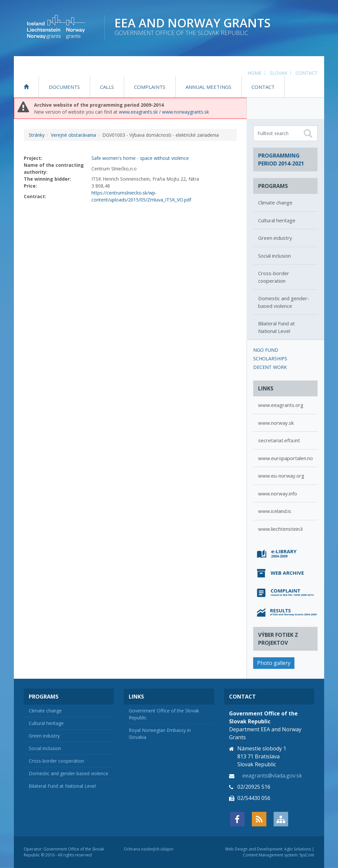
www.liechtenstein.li (280, 529)
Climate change (275, 202)
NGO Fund (266, 350)
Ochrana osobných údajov (149, 849)
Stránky (37, 135)
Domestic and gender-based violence (284, 302)
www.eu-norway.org (281, 476)
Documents (64, 87)
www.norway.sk (276, 423)
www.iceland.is (275, 511)
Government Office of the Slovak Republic (164, 714)
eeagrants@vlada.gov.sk (272, 776)
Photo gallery (274, 663)
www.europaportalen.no (286, 458)
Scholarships (270, 359)
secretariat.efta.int (279, 440)
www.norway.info (278, 493)
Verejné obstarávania (73, 135)
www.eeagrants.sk (138, 112)
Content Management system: (271, 855)
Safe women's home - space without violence (140, 158)
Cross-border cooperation (274, 277)
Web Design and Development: (254, 849)
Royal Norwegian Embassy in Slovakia (160, 734)
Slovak (278, 73)
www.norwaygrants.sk (186, 112)
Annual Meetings (208, 87)
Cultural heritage (277, 220)
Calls (107, 87)
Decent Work (270, 367)
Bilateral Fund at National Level (276, 327)
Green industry (275, 238)
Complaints (150, 87)
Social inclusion (274, 256)
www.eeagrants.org (281, 405)
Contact (306, 73)
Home (254, 73)
